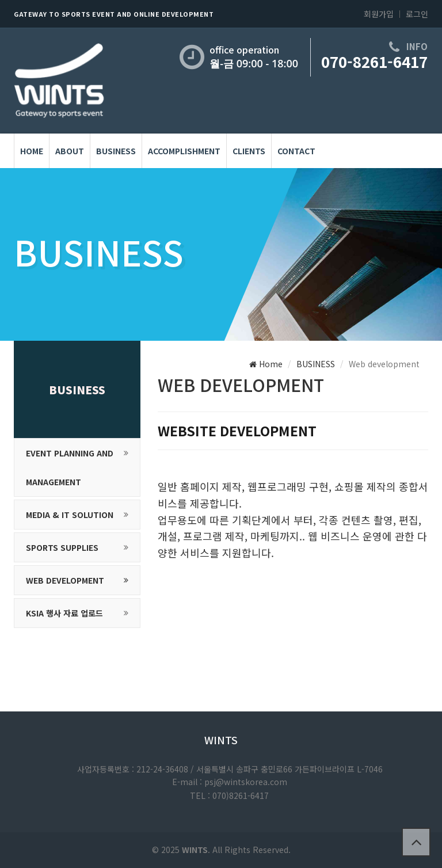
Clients (249, 151)
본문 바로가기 (0, 0)
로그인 (417, 14)
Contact (296, 151)
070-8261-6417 (374, 61)
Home (266, 364)
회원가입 (379, 14)
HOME (32, 151)
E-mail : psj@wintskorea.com (230, 782)
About (70, 151)
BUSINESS (116, 151)
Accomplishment (184, 151)
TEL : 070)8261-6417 (229, 795)
